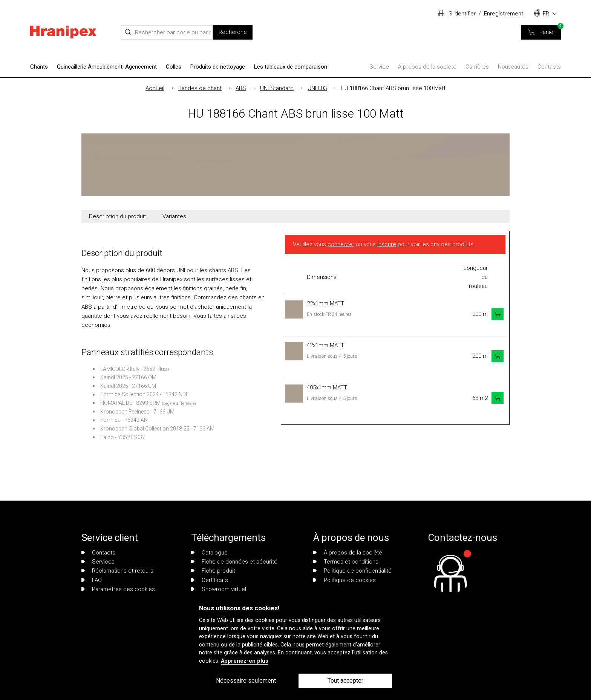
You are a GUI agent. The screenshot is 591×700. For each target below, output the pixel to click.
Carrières (477, 67)
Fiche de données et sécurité (234, 562)
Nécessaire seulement (246, 681)
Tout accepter (345, 681)
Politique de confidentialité (352, 571)
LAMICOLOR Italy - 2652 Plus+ (135, 369)
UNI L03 (317, 88)
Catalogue (209, 553)
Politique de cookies (344, 580)
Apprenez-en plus (245, 661)
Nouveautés (513, 67)
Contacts (549, 67)
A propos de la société (427, 67)
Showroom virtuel (219, 589)
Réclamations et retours (117, 571)
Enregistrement (504, 14)
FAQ (92, 580)
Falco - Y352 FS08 (122, 437)
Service (379, 67)
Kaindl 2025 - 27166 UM (128, 386)
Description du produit (117, 216)
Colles (174, 67)
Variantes (174, 216)
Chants (39, 67)
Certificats (210, 580)
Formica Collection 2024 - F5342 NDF (145, 394)
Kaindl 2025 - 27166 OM (128, 377)
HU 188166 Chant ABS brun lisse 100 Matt (393, 88)
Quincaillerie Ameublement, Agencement (107, 67)
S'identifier (462, 14)
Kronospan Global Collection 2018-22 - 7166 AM (157, 429)
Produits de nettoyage (218, 67)
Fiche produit (213, 571)
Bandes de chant (200, 88)
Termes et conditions (346, 562)
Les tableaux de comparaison (291, 67)
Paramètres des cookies (118, 589)
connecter (341, 244)
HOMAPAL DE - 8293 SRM (130, 403)
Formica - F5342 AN (124, 420)
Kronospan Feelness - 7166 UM (137, 412)
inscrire (387, 244)
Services (98, 562)
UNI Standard (277, 88)
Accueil (155, 88)
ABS (241, 88)
